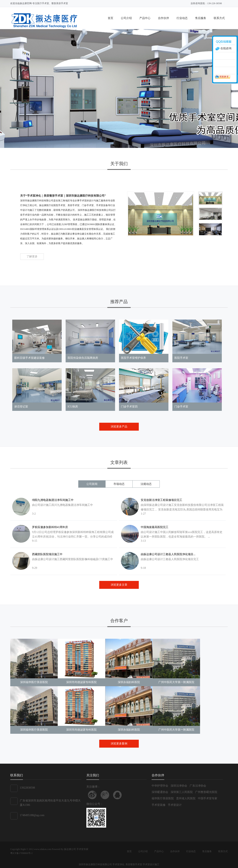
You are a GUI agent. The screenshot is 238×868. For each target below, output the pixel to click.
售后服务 (201, 18)
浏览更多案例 (119, 744)
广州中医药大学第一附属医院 (176, 682)
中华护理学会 (160, 786)
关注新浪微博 (92, 795)
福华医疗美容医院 (163, 798)
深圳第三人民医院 (182, 792)
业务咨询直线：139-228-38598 (206, 3)
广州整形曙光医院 (206, 792)
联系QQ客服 (117, 795)
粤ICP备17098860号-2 (21, 853)
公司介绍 (126, 18)
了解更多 (32, 256)
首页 (110, 18)
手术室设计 (175, 805)
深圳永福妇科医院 (129, 682)
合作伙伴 (163, 18)
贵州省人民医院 (186, 798)
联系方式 (219, 18)
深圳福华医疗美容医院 (34, 682)
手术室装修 (159, 805)
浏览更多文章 (119, 585)
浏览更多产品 (119, 427)
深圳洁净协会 (179, 786)
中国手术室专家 (208, 798)
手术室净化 (119, 864)
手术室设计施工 (151, 864)
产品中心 (145, 18)
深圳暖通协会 (160, 792)
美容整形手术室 (134, 864)
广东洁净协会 (198, 786)
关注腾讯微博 (105, 795)
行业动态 (182, 18)
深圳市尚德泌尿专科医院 (81, 682)
